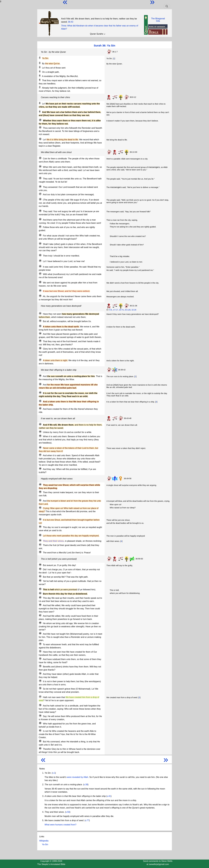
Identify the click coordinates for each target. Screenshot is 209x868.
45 (40, 436)
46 (40, 447)
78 (40, 705)
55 (40, 535)
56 (40, 540)
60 (40, 569)
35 (40, 341)
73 (40, 666)
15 (40, 178)
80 (40, 723)
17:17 (115, 310)
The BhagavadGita (158, 20)
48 (40, 469)
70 (40, 644)
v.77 (87, 820)
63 (40, 589)
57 (40, 545)
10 (40, 120)
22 (40, 235)
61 (40, 576)
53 (40, 519)
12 (40, 139)
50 (40, 492)
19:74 (121, 310)
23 (40, 244)
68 (40, 623)
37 (40, 360)
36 (40, 348)
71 (40, 651)
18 (40, 199)
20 (40, 219)
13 (40, 158)
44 (40, 432)
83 (40, 748)
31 (40, 313)
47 (40, 455)
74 (40, 673)
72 (40, 659)
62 (40, 581)
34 (40, 333)
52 (40, 508)
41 (40, 401)
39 (40, 384)
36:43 (71, 22)
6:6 (111, 310)
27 (40, 274)
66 (40, 605)
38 (40, 376)
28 (40, 282)
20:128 (128, 310)
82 (40, 741)
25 (40, 261)
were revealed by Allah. (78, 777)
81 (40, 730)
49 (40, 484)
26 (40, 266)
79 (40, 716)
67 (40, 615)
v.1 (54, 773)
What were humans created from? (61, 825)
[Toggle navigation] (167, 6)
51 (40, 500)
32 (40, 321)
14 (40, 166)
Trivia (64, 26)
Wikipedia (44, 841)
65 (40, 597)
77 (40, 697)
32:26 (134, 310)
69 (40, 633)
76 (40, 688)
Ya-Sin (45, 844)
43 (40, 424)
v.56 (68, 812)
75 (40, 681)
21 (40, 227)
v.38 (86, 785)
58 (40, 552)
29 (40, 291)
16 (40, 187)
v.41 (109, 796)
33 (40, 326)
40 (40, 393)
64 (40, 593)
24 (40, 255)
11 (40, 127)
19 (40, 211)
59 (40, 565)
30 (40, 296)
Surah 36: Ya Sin (104, 45)
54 (40, 527)
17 (40, 194)
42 (40, 408)
